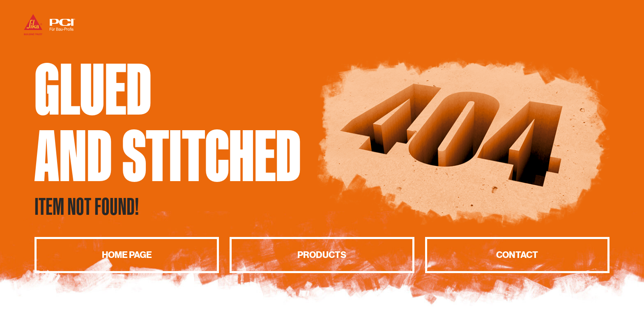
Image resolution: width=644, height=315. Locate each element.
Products (322, 255)
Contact (517, 255)
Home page (127, 255)
